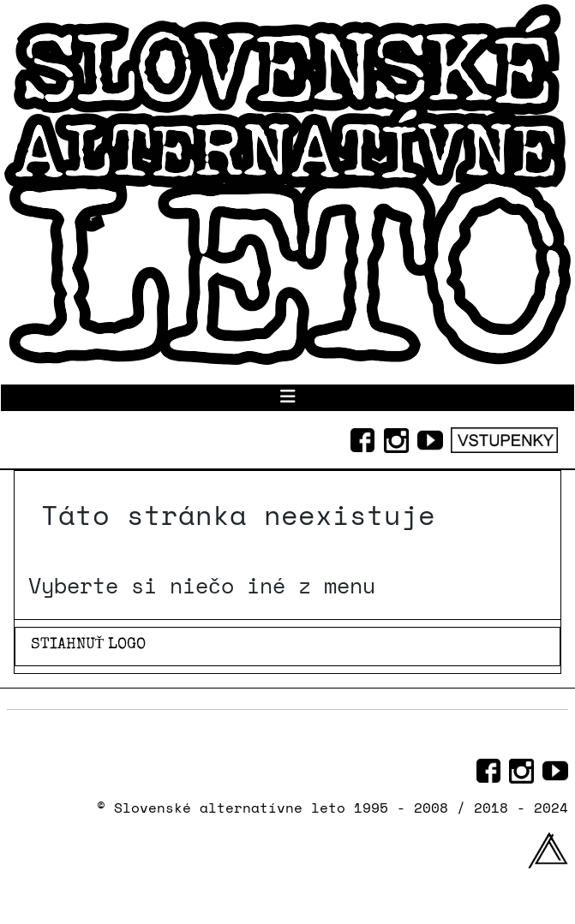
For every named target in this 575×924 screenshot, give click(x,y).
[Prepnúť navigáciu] (287, 398)
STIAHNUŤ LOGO (89, 645)
